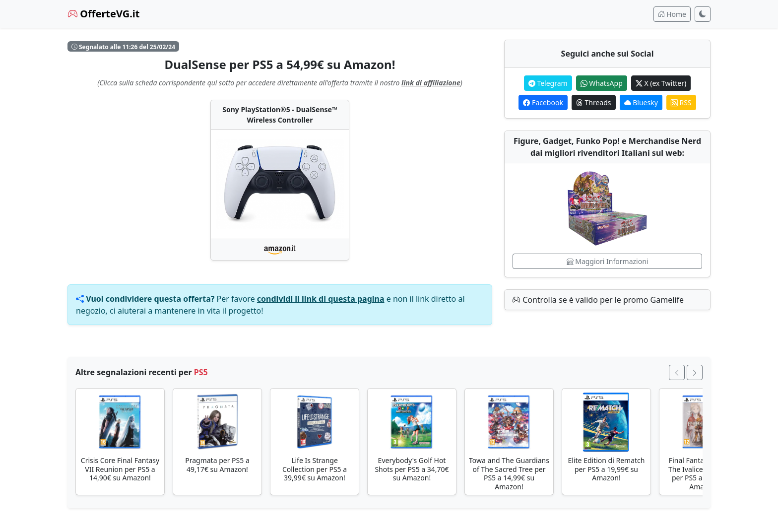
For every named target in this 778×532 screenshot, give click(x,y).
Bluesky (641, 102)
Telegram (548, 83)
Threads (594, 102)
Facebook (543, 102)
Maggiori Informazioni (608, 261)
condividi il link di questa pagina (321, 299)
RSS (681, 102)
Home (672, 14)
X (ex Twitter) (661, 83)
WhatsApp (602, 83)
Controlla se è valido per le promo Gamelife (598, 300)
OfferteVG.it (104, 14)
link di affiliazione (431, 83)
